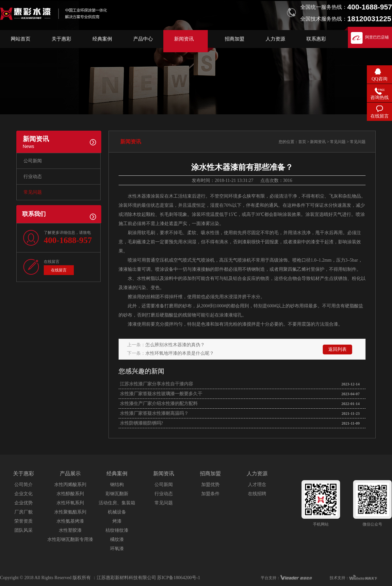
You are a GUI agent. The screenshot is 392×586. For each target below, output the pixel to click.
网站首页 (21, 39)
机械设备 (117, 512)
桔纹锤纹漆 (117, 530)
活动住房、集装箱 (117, 503)
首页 (302, 142)
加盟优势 (210, 485)
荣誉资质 (24, 521)
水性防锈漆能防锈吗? (141, 423)
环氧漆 (117, 549)
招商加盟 (235, 39)
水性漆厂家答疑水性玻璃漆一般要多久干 (160, 394)
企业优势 (24, 503)
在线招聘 (257, 494)
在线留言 (59, 270)
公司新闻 (33, 161)
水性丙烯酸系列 (70, 485)
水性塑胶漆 (70, 530)
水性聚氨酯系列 (70, 512)
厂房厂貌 (24, 512)
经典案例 (102, 39)
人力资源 (275, 39)
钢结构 (117, 485)
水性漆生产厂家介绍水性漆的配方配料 (158, 404)
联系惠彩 (316, 39)
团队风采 (24, 530)
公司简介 (24, 485)
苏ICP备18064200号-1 (179, 578)
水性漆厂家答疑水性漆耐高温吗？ (154, 413)
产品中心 (143, 39)
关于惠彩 (61, 39)
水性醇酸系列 (70, 494)
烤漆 (117, 521)
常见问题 (33, 192)
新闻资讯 (184, 39)
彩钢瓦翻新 (117, 494)
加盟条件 (210, 494)
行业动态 (33, 177)
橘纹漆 (117, 539)
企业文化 (24, 494)
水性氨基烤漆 (70, 521)
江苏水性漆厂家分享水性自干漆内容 (156, 384)
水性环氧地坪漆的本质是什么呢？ (180, 353)
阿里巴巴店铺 (377, 37)
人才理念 (257, 485)
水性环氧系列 (70, 503)
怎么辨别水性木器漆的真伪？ (175, 345)
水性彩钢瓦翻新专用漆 (70, 539)
